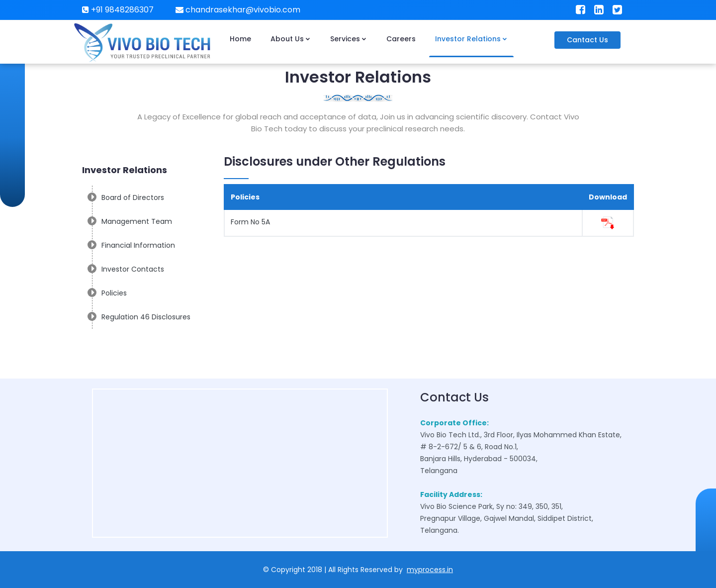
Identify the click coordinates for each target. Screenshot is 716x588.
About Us (291, 39)
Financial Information (138, 245)
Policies (114, 293)
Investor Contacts (133, 269)
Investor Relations (471, 39)
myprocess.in (430, 570)
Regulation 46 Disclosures (146, 317)
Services (349, 39)
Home (240, 39)
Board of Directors (133, 197)
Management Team (137, 221)
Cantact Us (587, 40)
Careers (401, 39)
